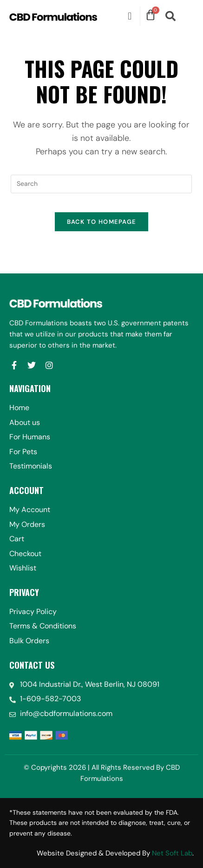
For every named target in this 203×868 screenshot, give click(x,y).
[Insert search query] (101, 184)
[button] (129, 16)
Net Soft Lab (172, 853)
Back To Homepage (102, 222)
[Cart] (151, 15)
